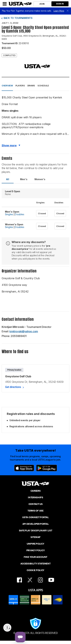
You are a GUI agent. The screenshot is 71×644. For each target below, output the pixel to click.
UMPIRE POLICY (35, 544)
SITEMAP (35, 537)
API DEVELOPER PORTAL (36, 524)
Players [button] (20, 86)
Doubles (20, 214)
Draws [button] (31, 86)
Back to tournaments (18, 18)
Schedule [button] (43, 86)
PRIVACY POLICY (36, 550)
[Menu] (5, 4)
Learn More (59, 11)
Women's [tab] (40, 179)
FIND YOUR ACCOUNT (35, 557)
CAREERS (36, 491)
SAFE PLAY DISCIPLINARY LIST (36, 531)
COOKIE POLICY (35, 570)
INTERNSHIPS (35, 497)
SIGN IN (60, 4)
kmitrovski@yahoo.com (24, 331)
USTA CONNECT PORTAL (35, 517)
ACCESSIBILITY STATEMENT (35, 564)
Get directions (13, 387)
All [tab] (8, 179)
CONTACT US (36, 504)
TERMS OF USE (35, 511)
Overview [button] (7, 86)
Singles (9, 214)
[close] (68, 11)
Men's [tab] (24, 179)
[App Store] (24, 468)
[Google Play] (47, 468)
